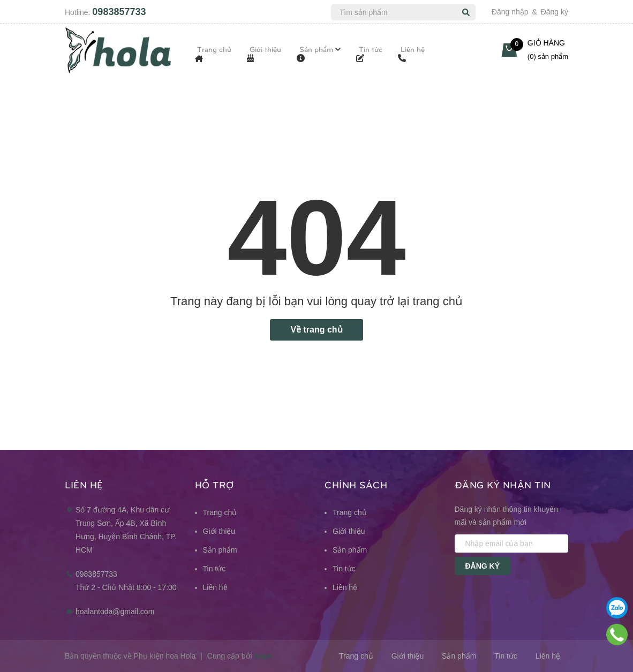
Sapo (263, 656)
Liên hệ (215, 587)
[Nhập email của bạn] (512, 543)
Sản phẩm (220, 550)
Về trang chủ (316, 330)
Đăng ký (555, 12)
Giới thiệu (219, 531)
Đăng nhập (510, 12)
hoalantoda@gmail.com (115, 611)
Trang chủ (220, 512)
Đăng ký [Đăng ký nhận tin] (483, 566)
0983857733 (119, 12)
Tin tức (214, 569)
